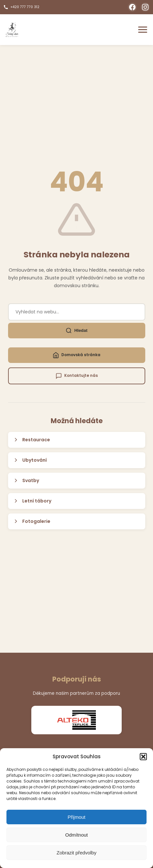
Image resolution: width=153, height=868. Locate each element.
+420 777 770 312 (21, 7)
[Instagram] (145, 7)
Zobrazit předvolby (76, 853)
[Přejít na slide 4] (87, 743)
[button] (143, 757)
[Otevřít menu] (143, 30)
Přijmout (76, 817)
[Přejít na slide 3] (82, 743)
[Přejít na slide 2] (76, 743)
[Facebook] (132, 7)
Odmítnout (76, 835)
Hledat (76, 331)
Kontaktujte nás (77, 376)
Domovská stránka (76, 355)
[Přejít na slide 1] (68, 743)
